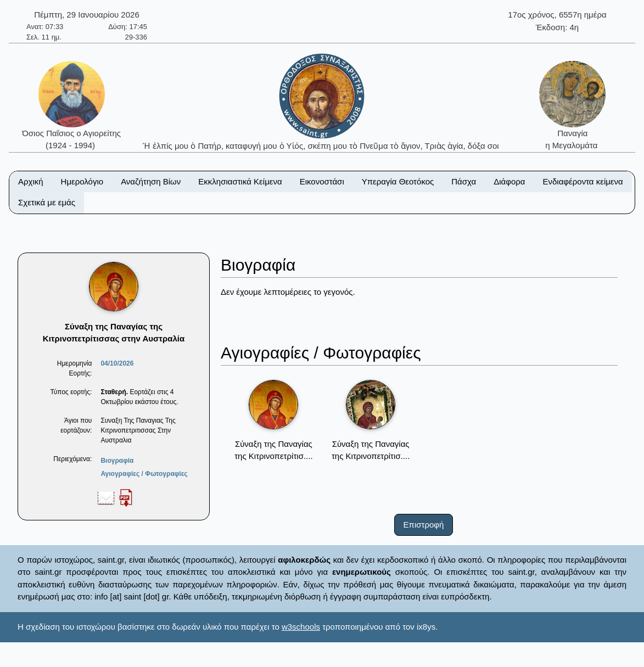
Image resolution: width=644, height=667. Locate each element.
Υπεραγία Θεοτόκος (398, 181)
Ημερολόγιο (82, 181)
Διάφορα (509, 181)
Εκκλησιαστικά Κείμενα (240, 181)
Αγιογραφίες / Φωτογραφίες (144, 474)
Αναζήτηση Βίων (151, 181)
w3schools (301, 627)
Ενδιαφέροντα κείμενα (583, 181)
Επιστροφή (424, 525)
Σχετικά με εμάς (47, 202)
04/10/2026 (117, 363)
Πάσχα (464, 181)
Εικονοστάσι (322, 181)
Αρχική (31, 181)
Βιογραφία (117, 461)
